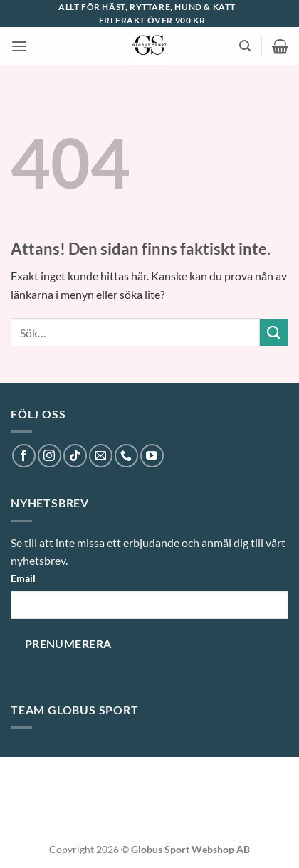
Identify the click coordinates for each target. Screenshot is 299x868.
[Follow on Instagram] (49, 456)
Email (23, 578)
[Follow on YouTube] (152, 456)
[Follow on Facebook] (24, 456)
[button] (19, 46)
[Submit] (274, 333)
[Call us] (126, 456)
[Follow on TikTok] (75, 456)
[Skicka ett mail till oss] (101, 456)
